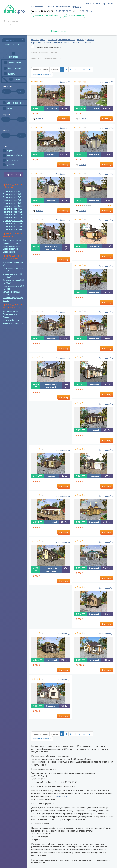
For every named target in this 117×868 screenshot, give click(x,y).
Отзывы (81, 39)
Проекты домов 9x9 (12, 191)
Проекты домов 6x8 (12, 194)
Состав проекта (38, 39)
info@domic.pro (60, 796)
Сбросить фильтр (14, 174)
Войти (89, 3)
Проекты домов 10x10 (13, 215)
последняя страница (42, 75)
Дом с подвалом (10, 249)
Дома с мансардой (11, 243)
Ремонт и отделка (62, 42)
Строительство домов (41, 42)
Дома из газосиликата (13, 323)
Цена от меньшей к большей (44, 52)
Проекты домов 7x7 (12, 197)
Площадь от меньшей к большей (46, 59)
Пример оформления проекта (61, 39)
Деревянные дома (11, 314)
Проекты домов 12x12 (13, 229)
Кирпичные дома (10, 311)
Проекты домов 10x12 (13, 220)
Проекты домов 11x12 (13, 226)
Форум (88, 42)
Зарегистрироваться (103, 3)
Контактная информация (59, 6)
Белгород (76, 6)
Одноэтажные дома (12, 240)
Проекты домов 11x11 (13, 223)
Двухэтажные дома (12, 246)
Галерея (90, 39)
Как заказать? (38, 6)
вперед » (87, 70)
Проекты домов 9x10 (12, 209)
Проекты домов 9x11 (12, 212)
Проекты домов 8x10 (12, 206)
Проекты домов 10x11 (13, 218)
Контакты (78, 42)
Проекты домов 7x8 (12, 200)
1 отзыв (40, 119)
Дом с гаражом (9, 252)
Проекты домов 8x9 (12, 203)
